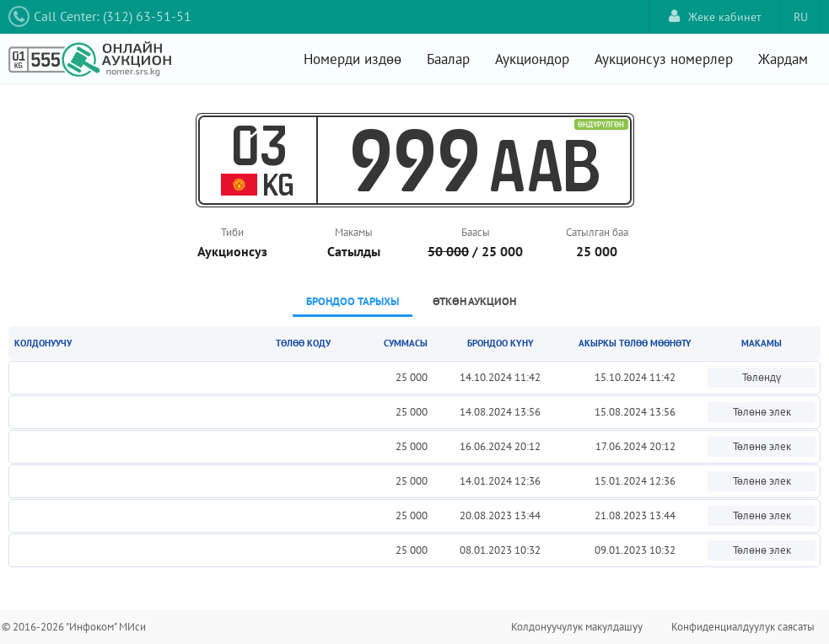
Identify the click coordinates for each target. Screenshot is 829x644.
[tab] (353, 303)
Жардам (783, 59)
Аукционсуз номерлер (664, 59)
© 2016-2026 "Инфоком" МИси (74, 627)
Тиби (232, 232)
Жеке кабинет (715, 16)
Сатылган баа (597, 232)
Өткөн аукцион (474, 301)
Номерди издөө (353, 59)
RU (801, 17)
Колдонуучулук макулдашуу (577, 627)
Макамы (354, 232)
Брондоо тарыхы (353, 301)
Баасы (476, 232)
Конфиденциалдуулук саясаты (743, 627)
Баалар (448, 59)
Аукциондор (532, 59)
